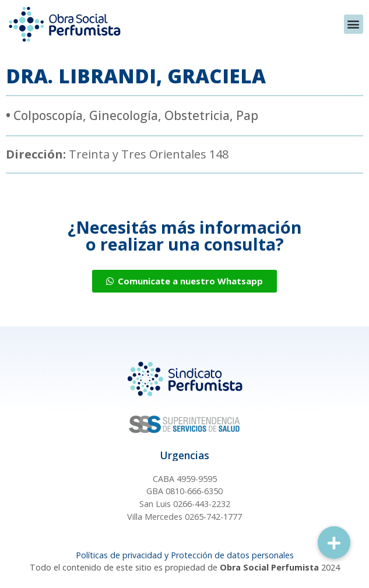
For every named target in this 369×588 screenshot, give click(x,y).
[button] (354, 24)
